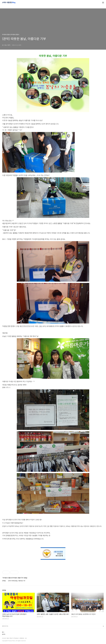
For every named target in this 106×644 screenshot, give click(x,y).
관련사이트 (5, 626)
